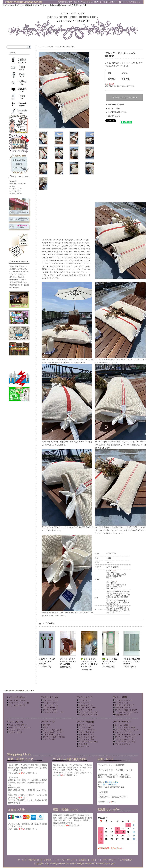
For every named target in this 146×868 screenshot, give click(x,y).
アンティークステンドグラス (54, 737)
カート (123, 2)
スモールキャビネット (17, 705)
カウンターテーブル (51, 708)
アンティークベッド (16, 730)
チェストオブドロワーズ (18, 725)
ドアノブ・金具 (49, 739)
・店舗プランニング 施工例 (19, 285)
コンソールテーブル (51, 705)
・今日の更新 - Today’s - (18, 280)
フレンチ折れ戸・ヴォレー (53, 732)
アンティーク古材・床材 (88, 742)
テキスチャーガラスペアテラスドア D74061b (47, 661)
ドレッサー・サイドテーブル (20, 727)
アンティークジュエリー (124, 732)
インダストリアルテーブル (53, 712)
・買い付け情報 (14, 288)
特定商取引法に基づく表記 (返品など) (120, 86)
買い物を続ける (114, 116)
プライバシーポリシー (65, 860)
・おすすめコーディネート (18, 266)
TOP (40, 47)
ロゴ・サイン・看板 (86, 739)
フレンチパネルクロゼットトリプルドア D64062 (133, 661)
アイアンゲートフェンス (52, 735)
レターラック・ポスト (87, 737)
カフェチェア (84, 703)
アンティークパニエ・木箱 (125, 742)
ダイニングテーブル (51, 700)
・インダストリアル (16, 189)
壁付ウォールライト (123, 708)
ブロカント (49, 47)
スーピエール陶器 (122, 725)
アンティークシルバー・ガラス (127, 730)
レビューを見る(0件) (116, 105)
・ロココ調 (12, 181)
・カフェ (12, 186)
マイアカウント (110, 2)
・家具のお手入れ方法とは (18, 282)
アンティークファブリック (66, 47)
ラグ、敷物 (83, 744)
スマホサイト (135, 2)
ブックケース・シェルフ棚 (19, 703)
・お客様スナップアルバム (18, 269)
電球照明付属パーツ (123, 715)
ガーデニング (84, 746)
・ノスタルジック (15, 191)
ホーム (21, 860)
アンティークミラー (16, 732)
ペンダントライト (122, 703)
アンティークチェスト (15, 722)
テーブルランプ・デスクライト (127, 712)
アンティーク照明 (120, 697)
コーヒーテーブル (50, 703)
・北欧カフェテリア (16, 194)
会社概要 (47, 860)
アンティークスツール (87, 708)
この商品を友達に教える (117, 112)
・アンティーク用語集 (16, 277)
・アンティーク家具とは (17, 274)
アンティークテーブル (50, 697)
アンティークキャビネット (17, 697)
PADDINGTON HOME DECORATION (24, 2)
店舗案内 (62, 2)
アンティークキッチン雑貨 (125, 727)
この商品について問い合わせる (124, 98)
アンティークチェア (85, 697)
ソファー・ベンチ (86, 710)
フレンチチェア (85, 700)
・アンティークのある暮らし (19, 272)
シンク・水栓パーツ (86, 732)
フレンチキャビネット (17, 700)
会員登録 (83, 860)
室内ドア (46, 727)
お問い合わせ (73, 2)
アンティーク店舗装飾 (85, 722)
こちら (21, 773)
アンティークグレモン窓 (52, 730)
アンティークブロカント (122, 722)
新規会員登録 (87, 2)
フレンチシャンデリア (123, 700)
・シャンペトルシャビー (17, 184)
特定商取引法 (33, 860)
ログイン (98, 2)
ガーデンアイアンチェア (88, 712)
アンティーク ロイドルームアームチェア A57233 (68, 661)
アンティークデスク (51, 710)
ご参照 (20, 798)
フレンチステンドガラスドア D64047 (110, 661)
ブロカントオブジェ (123, 744)
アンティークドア (48, 722)
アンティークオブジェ (87, 730)
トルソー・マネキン (86, 735)
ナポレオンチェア (86, 705)
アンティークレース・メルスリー (128, 735)
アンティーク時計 (86, 727)
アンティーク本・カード (124, 739)
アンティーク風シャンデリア (126, 710)
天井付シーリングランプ (124, 705)
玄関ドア (46, 725)
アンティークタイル (86, 725)
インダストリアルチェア (88, 715)
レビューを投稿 (114, 108)
